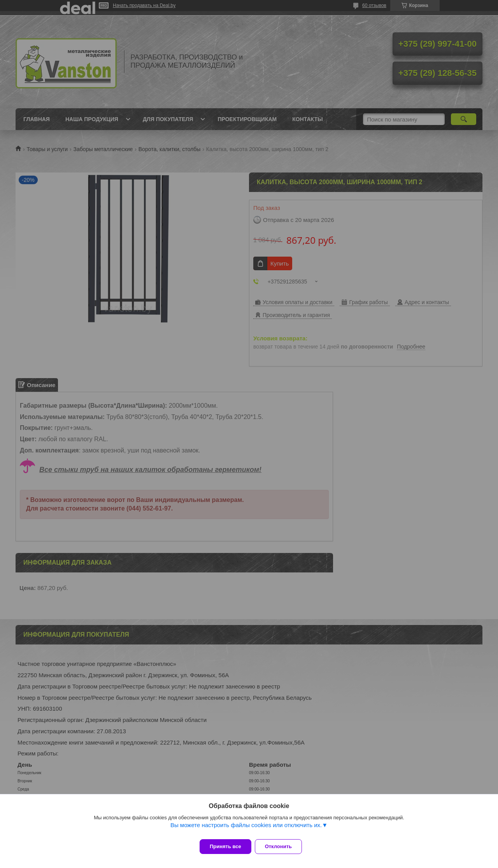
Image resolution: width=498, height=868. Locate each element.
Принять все (225, 846)
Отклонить (283, 846)
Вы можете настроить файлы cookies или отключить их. (246, 829)
